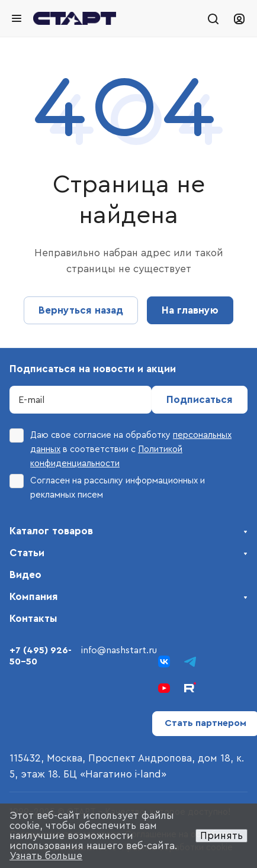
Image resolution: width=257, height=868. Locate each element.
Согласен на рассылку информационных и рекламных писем (107, 487)
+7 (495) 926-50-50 (41, 656)
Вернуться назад (81, 310)
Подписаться (200, 400)
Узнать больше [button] (46, 856)
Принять (221, 836)
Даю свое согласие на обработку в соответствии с (121, 448)
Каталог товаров (51, 531)
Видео (25, 575)
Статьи (27, 553)
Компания (34, 597)
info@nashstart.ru (119, 650)
